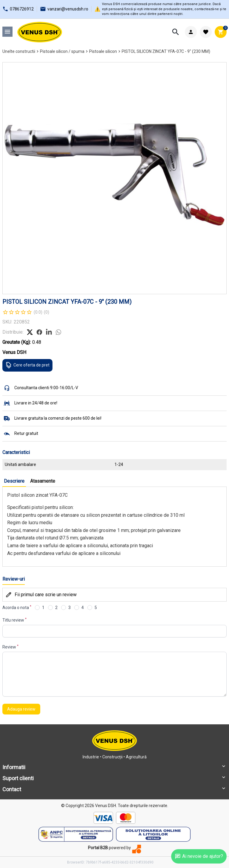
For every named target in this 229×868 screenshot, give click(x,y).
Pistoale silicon (103, 51)
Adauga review (21, 709)
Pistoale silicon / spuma (62, 51)
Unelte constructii (19, 51)
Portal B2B (98, 848)
